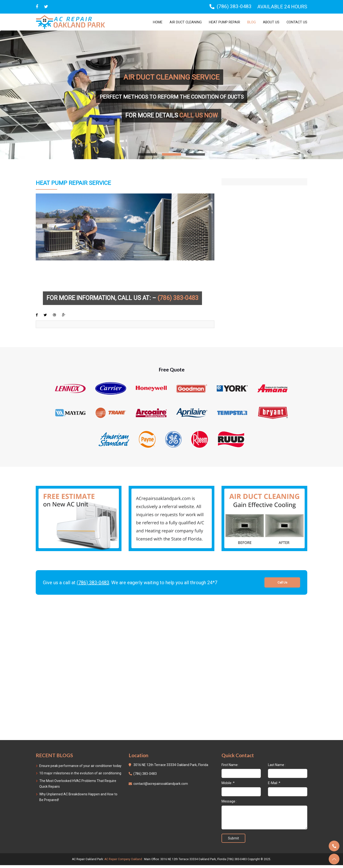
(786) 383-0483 (93, 585)
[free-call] (79, 521)
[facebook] (37, 317)
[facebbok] (37, 7)
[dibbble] (55, 317)
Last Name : (277, 767)
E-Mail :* (274, 786)
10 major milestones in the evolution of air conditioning (80, 776)
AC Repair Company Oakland (123, 862)
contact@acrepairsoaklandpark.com (161, 787)
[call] (334, 846)
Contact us (296, 22)
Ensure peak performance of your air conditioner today (80, 768)
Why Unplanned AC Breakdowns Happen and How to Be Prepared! (78, 800)
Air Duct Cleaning (177, 22)
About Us (269, 22)
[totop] (334, 859)
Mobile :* (228, 786)
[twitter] (46, 7)
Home (147, 22)
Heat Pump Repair (219, 22)
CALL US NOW (199, 115)
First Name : (230, 767)
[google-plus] (64, 317)
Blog (249, 22)
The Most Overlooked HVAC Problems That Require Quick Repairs (78, 787)
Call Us (282, 585)
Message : (229, 804)
